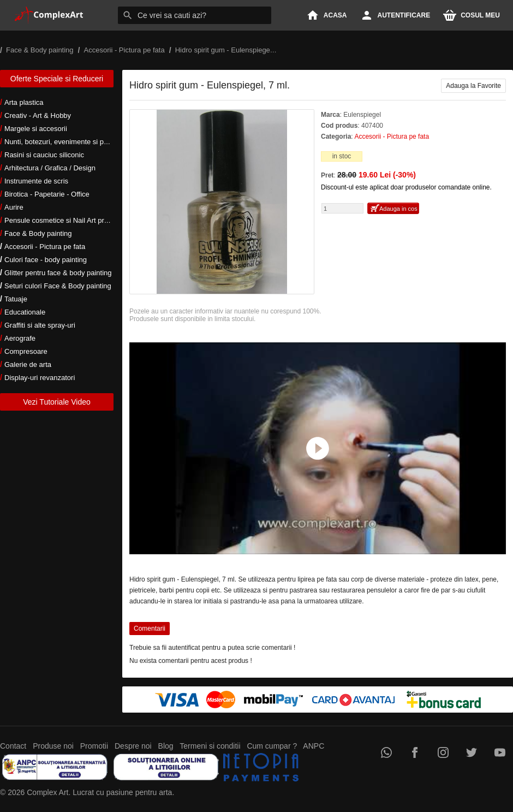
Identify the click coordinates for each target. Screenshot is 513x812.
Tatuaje (16, 299)
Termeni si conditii (210, 746)
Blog (166, 746)
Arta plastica (24, 102)
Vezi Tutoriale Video (57, 402)
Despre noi (133, 746)
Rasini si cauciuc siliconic (44, 155)
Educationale (25, 312)
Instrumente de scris (36, 181)
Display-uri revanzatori (40, 378)
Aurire (14, 207)
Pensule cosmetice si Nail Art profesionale (70, 220)
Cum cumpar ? (272, 746)
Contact (13, 746)
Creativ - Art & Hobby (38, 115)
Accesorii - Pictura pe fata (45, 247)
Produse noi (53, 746)
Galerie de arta (28, 364)
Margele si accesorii (36, 129)
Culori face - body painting (46, 260)
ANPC (314, 746)
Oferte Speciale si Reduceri (57, 79)
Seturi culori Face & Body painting (58, 286)
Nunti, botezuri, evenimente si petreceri (66, 142)
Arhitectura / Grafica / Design (50, 168)
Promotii (94, 746)
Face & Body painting (38, 233)
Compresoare (26, 351)
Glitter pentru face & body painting (58, 273)
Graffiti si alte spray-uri (40, 325)
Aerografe (20, 338)
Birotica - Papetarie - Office (47, 194)
